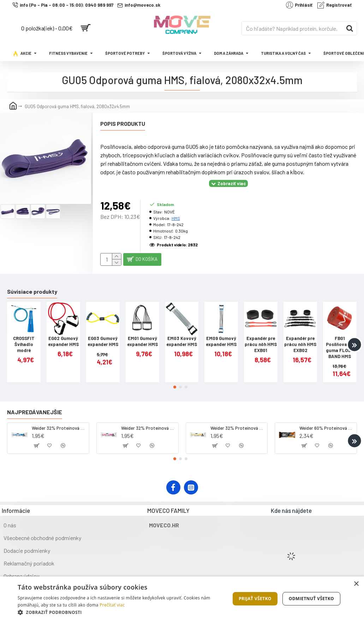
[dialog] (182, 599)
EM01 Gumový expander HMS (142, 336)
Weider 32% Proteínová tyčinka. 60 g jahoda (148, 422)
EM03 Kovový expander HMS (182, 336)
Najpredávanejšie (35, 406)
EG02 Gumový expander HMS (63, 336)
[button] (354, 339)
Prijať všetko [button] (255, 599)
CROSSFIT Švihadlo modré (24, 339)
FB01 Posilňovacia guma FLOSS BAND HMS (340, 342)
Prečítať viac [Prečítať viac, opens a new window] (112, 605)
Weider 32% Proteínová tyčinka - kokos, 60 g (59, 422)
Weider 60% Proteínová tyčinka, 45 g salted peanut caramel (327, 422)
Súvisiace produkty (32, 286)
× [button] (356, 584)
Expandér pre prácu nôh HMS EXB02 (300, 339)
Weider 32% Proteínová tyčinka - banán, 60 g (238, 422)
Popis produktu (123, 124)
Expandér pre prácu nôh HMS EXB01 (261, 339)
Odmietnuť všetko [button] (311, 599)
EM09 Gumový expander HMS (221, 336)
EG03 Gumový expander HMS (103, 336)
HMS (176, 209)
